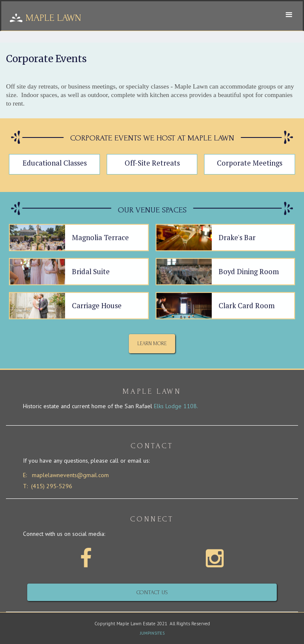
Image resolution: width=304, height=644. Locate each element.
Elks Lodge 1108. (176, 406)
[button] (289, 15)
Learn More (152, 343)
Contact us (152, 592)
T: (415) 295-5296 (48, 486)
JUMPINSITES (152, 633)
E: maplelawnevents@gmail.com (66, 475)
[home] (130, 18)
